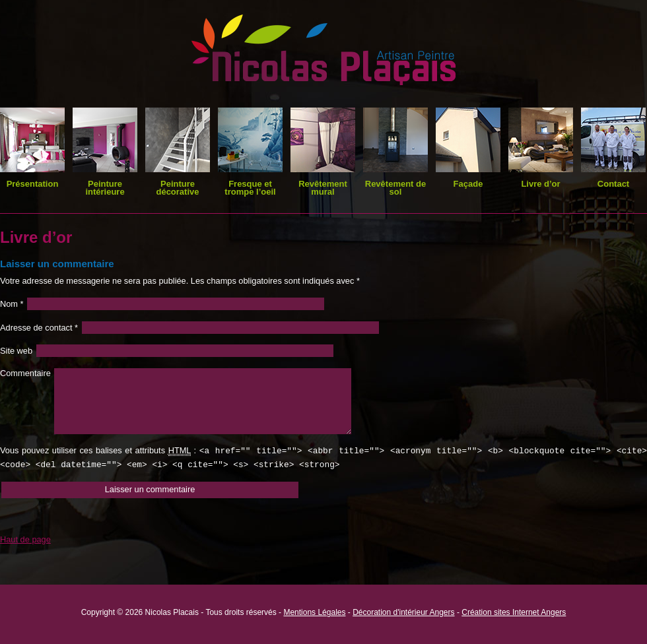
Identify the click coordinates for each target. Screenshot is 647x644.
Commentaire (25, 373)
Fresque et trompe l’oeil (250, 188)
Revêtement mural (323, 188)
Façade (468, 184)
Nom (12, 304)
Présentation (33, 184)
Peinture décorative (177, 188)
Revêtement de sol (395, 188)
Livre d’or (540, 184)
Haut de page (25, 539)
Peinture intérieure (105, 188)
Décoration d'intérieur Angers (403, 612)
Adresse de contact (39, 328)
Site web (16, 351)
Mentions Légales (314, 612)
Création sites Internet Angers (514, 612)
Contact (613, 184)
